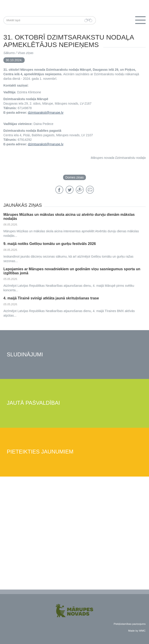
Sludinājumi (25, 355)
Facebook (59, 190)
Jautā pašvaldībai (33, 403)
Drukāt (90, 190)
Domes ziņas (74, 177)
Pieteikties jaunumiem (40, 452)
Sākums (9, 53)
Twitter (70, 190)
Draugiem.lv (80, 190)
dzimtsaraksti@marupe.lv (46, 113)
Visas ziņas (25, 53)
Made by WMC (137, 631)
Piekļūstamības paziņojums (130, 624)
